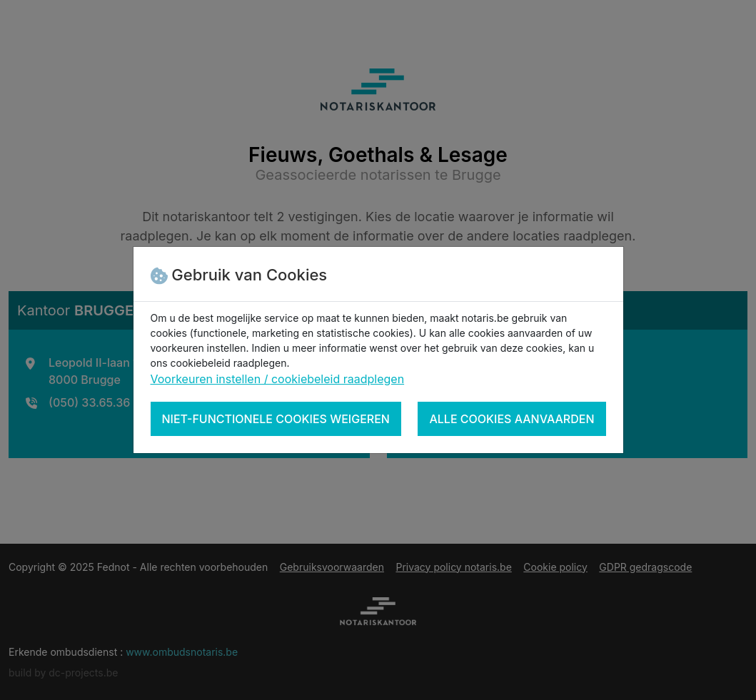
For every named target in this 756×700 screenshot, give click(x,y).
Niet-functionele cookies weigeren (276, 419)
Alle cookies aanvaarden (511, 419)
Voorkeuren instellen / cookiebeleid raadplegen (278, 379)
